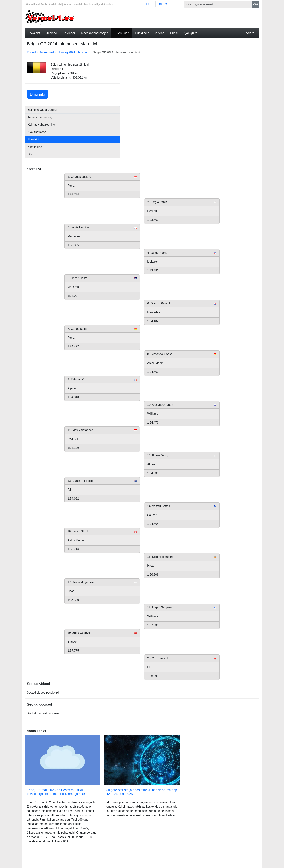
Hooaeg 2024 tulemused (73, 52)
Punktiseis (142, 33)
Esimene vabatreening (42, 110)
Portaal (31, 52)
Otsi (255, 4)
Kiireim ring (35, 147)
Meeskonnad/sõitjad (95, 33)
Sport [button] (248, 33)
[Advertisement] (172, 17)
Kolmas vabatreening (41, 125)
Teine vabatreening (40, 117)
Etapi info (39, 94)
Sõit (30, 154)
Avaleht (35, 33)
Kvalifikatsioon (37, 132)
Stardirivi (33, 139)
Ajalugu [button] (189, 33)
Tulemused (122, 33)
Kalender (69, 33)
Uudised (51, 33)
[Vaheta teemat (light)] (149, 4)
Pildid (174, 33)
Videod (160, 33)
